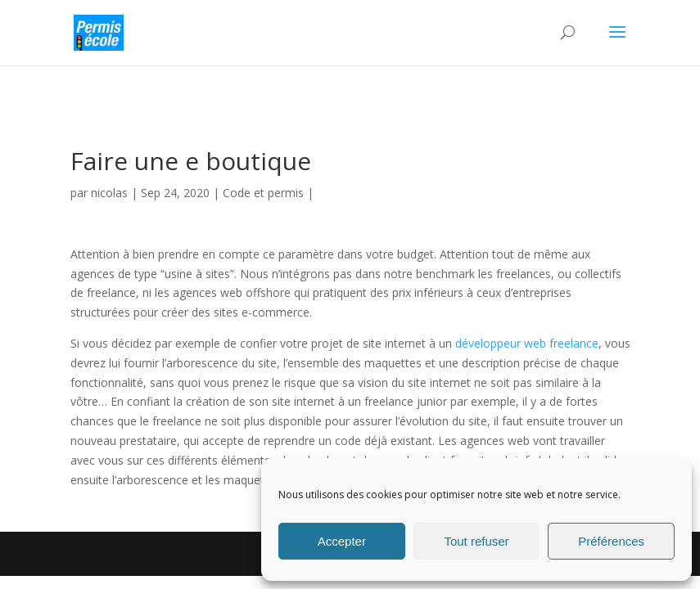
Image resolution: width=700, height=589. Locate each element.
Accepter (342, 541)
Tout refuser (476, 541)
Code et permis (263, 193)
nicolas (109, 193)
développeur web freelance (527, 343)
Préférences (611, 541)
